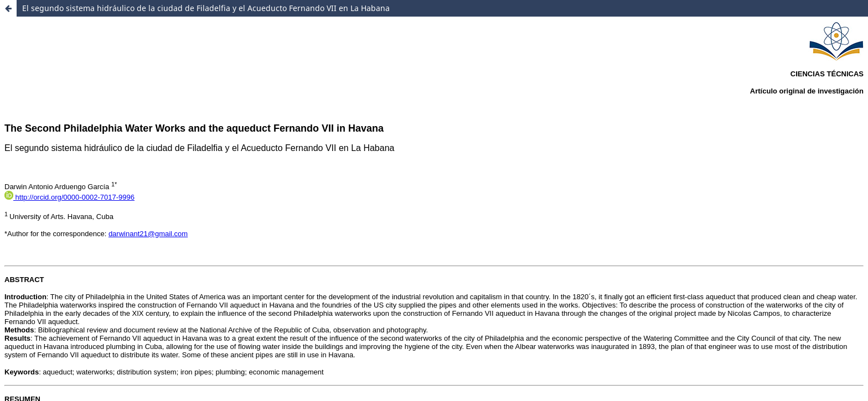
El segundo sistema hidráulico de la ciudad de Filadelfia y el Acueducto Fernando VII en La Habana (206, 8)
